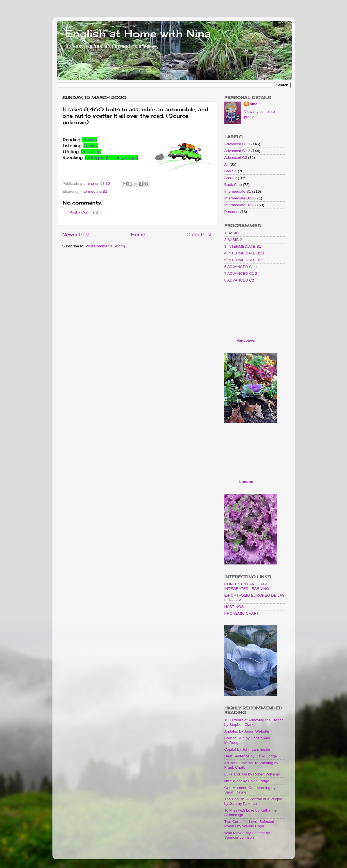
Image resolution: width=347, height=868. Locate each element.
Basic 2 (231, 178)
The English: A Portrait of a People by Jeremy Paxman (253, 801)
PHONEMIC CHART (242, 613)
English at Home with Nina (138, 34)
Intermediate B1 (94, 191)
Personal (232, 212)
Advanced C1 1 (237, 144)
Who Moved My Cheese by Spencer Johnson (247, 835)
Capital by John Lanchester (247, 749)
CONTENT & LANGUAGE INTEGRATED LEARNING (247, 586)
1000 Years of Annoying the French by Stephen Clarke (254, 722)
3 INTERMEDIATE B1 (243, 246)
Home (138, 235)
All (226, 164)
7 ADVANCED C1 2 (241, 273)
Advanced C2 (236, 158)
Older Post (199, 235)
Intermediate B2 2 (239, 205)
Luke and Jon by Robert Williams (252, 774)
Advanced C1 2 (237, 151)
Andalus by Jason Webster (247, 731)
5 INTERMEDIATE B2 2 (244, 260)
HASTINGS (234, 607)
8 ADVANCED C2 (239, 280)
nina (254, 104)
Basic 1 (231, 171)
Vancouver (246, 340)
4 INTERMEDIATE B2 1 (244, 253)
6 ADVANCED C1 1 (241, 267)
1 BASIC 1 (233, 233)
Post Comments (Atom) (105, 246)
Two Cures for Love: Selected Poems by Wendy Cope (249, 824)
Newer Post (76, 235)
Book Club (233, 185)
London (246, 482)
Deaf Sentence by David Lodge (251, 756)
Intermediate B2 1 (239, 198)
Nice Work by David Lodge (247, 781)
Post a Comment (84, 212)
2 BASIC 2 (233, 240)
